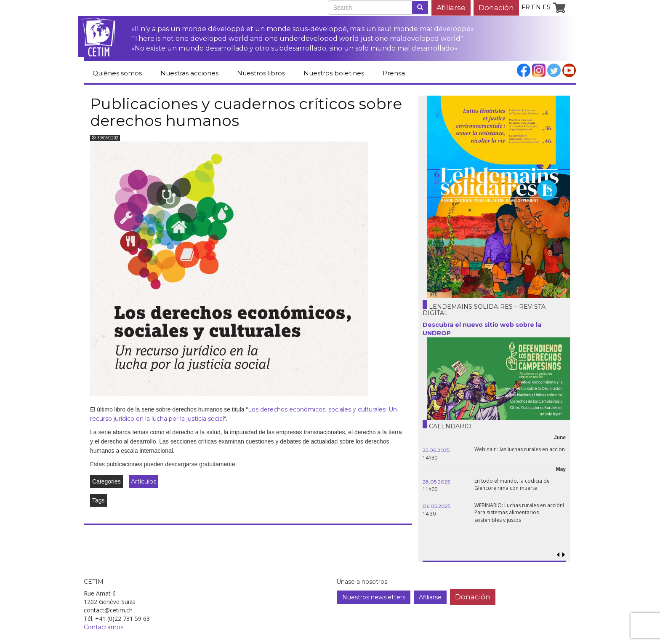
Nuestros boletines (334, 73)
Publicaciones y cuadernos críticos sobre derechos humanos (246, 112)
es (547, 7)
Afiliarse (451, 7)
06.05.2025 (436, 506)
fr (526, 7)
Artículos (144, 481)
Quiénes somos (117, 73)
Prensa (394, 73)
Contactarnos (104, 627)
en (536, 7)
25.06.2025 (436, 450)
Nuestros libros (261, 73)
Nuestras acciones (189, 73)
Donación (496, 7)
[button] (563, 555)
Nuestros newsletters (374, 597)
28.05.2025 (436, 482)
